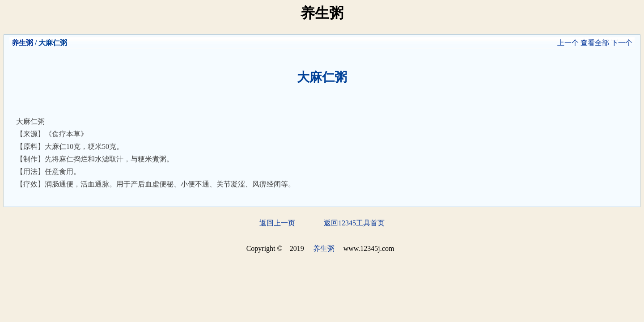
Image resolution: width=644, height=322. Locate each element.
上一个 (568, 43)
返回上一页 (277, 223)
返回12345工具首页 (354, 223)
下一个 (622, 43)
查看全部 (595, 43)
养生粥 (22, 43)
